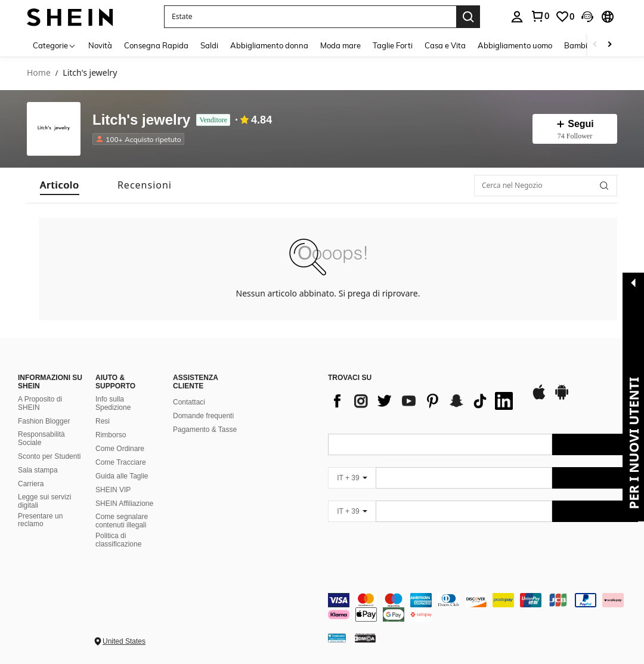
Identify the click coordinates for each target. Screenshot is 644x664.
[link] (540, 16)
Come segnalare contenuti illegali (122, 521)
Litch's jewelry (141, 120)
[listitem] (141, 139)
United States (124, 641)
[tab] (60, 185)
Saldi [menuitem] (209, 45)
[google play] (562, 398)
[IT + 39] (352, 478)
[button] (310, 17)
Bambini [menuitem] (579, 45)
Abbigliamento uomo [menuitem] (515, 45)
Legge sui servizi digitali (44, 501)
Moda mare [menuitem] (340, 45)
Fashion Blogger (44, 421)
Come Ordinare (120, 449)
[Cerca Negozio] (604, 186)
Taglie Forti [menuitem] (393, 45)
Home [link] (39, 73)
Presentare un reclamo (40, 520)
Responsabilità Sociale (41, 438)
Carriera (31, 484)
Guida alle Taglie (122, 476)
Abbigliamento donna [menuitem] (269, 45)
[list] (423, 401)
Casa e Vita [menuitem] (445, 45)
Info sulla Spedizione (113, 403)
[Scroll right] (609, 45)
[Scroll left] (595, 45)
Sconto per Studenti (49, 456)
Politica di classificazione (118, 540)
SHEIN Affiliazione (124, 504)
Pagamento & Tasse (205, 430)
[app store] (539, 398)
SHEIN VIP (113, 490)
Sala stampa (38, 470)
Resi (103, 421)
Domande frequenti (203, 416)
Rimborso (111, 435)
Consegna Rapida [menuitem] (156, 45)
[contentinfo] (483, 607)
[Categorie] (55, 45)
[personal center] (517, 17)
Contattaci (189, 402)
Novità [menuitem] (100, 45)
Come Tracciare (121, 462)
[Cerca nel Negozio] (546, 186)
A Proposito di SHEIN (40, 403)
